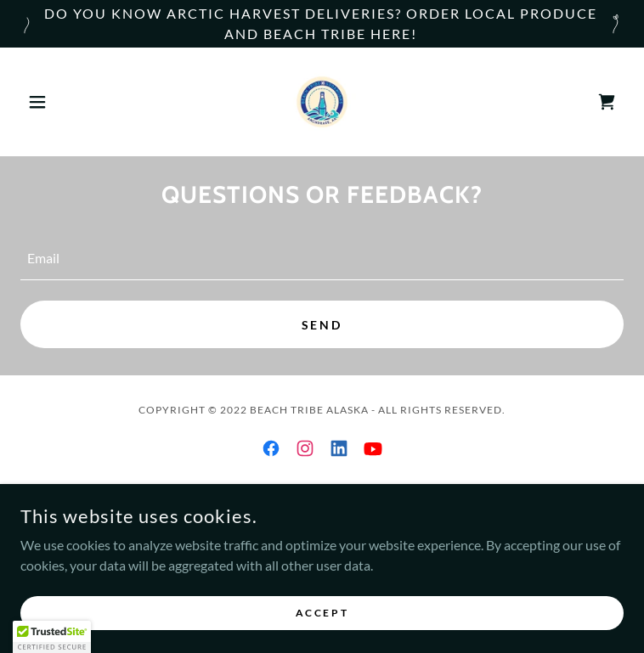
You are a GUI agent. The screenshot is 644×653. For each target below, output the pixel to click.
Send (322, 325)
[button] (66, 102)
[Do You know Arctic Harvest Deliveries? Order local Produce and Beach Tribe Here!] (322, 24)
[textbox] (322, 259)
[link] (322, 102)
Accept (322, 624)
